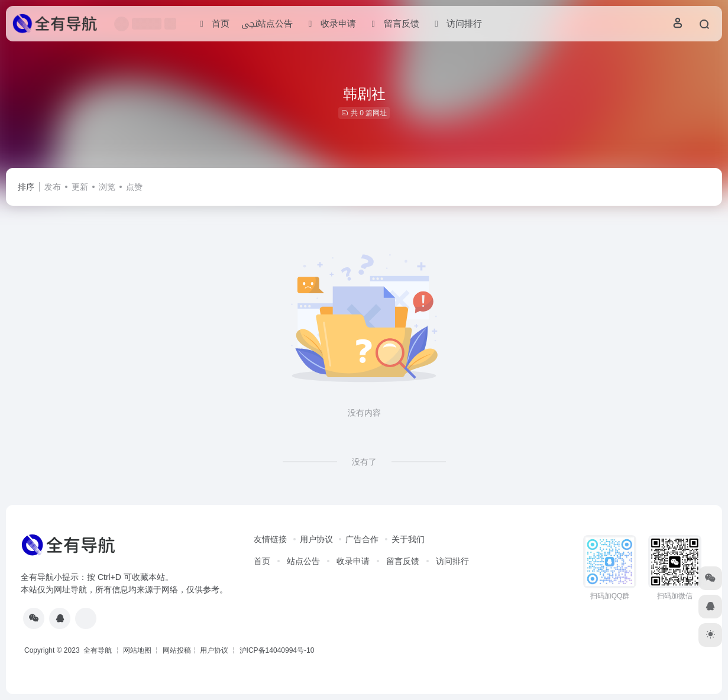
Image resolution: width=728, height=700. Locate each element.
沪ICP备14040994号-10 (277, 650)
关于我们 (408, 539)
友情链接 (270, 539)
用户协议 (316, 539)
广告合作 (362, 539)
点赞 (134, 187)
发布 (53, 187)
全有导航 (98, 650)
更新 (80, 187)
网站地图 (137, 650)
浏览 (107, 187)
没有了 (364, 462)
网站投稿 (177, 650)
